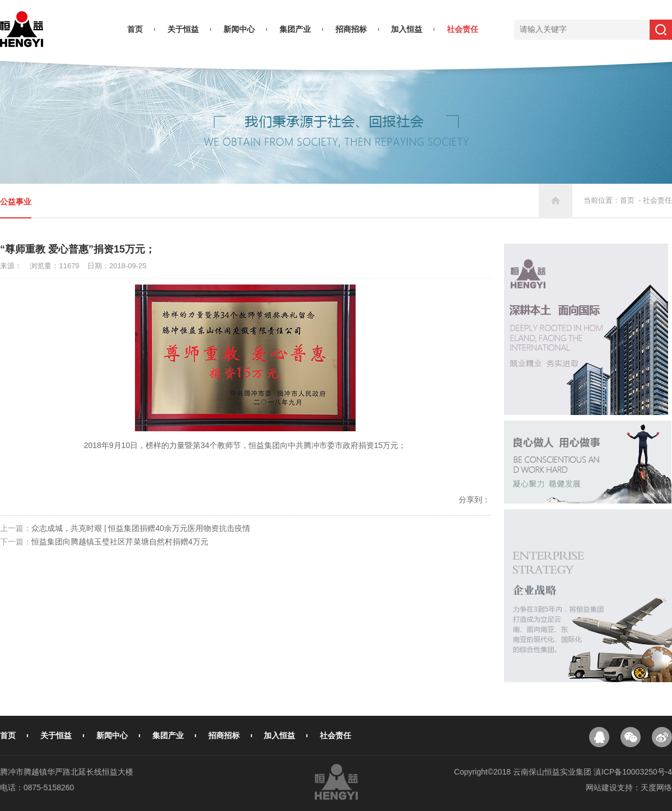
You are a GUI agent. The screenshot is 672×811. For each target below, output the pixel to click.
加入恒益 (407, 29)
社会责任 (463, 29)
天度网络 (656, 787)
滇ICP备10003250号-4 (633, 772)
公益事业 (16, 202)
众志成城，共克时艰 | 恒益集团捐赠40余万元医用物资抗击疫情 (141, 528)
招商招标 (351, 29)
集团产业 (295, 29)
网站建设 (601, 787)
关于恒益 (183, 29)
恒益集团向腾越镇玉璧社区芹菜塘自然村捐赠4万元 (120, 542)
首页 (135, 29)
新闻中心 (239, 29)
